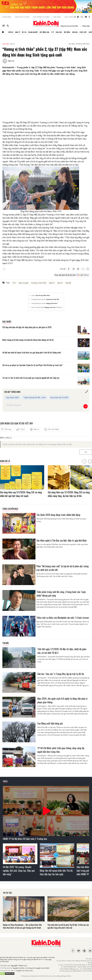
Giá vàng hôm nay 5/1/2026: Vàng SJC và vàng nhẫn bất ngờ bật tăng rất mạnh (21, 494)
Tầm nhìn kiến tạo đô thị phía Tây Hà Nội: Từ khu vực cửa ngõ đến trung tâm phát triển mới (68, 926)
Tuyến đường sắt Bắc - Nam (35, 397)
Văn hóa (6, 44)
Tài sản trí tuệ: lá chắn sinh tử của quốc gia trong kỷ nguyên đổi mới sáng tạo (31, 378)
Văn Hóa (75, 32)
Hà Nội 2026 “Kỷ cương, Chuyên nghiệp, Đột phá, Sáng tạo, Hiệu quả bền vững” (19, 871)
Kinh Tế (18, 32)
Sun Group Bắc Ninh (43, 295)
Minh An (11, 61)
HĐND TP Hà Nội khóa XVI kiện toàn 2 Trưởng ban (25, 839)
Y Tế (52, 32)
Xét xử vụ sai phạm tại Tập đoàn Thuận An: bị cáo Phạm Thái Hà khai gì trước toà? (32, 365)
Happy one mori (50, 307)
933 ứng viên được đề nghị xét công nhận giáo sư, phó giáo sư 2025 (27, 327)
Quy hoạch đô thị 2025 (59, 397)
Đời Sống (67, 32)
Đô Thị (24, 32)
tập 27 (60, 283)
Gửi (86, 452)
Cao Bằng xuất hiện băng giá (50, 723)
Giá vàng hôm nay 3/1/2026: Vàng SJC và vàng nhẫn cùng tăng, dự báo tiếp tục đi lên (69, 494)
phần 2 (52, 283)
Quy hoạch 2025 (13, 397)
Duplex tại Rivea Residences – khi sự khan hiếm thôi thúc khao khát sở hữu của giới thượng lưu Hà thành (22, 926)
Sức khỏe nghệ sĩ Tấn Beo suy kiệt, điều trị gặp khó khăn (61, 540)
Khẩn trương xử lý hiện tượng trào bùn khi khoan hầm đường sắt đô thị (28, 340)
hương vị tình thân (39, 283)
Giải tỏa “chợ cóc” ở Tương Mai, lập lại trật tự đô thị (61, 674)
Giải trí (12, 44)
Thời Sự (11, 32)
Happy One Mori (52, 303)
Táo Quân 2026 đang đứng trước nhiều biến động (59, 515)
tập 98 (68, 283)
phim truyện (24, 283)
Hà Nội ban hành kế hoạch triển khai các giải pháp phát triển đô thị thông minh (32, 353)
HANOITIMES (7, 17)
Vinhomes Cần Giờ (52, 299)
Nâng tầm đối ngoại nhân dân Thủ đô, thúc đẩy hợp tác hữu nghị (56, 872)
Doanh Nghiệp (33, 32)
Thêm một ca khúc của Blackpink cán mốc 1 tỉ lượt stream (63, 618)
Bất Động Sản (44, 32)
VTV (14, 283)
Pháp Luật (83, 32)
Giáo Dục (59, 32)
